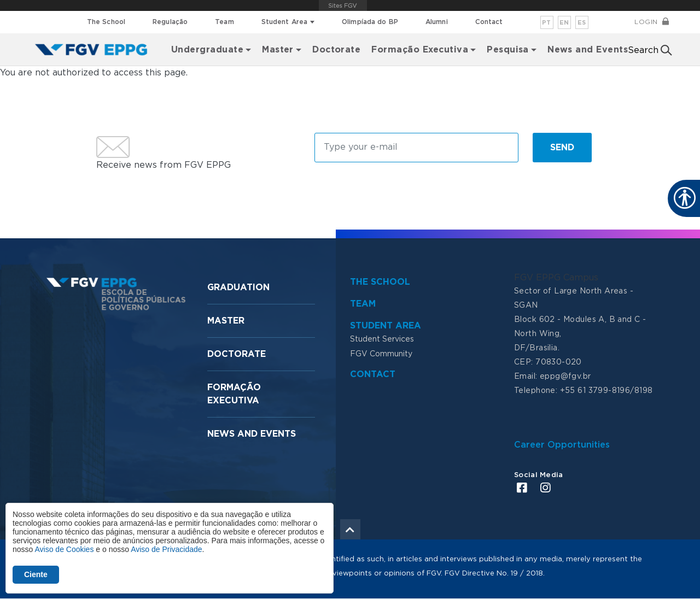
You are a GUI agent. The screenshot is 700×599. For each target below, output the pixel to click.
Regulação (170, 22)
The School (106, 22)
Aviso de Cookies (64, 549)
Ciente (36, 574)
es (582, 23)
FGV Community (381, 354)
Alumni (437, 22)
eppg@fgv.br (565, 377)
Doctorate (336, 50)
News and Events (588, 50)
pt (547, 23)
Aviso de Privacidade (166, 549)
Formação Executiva (420, 50)
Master (226, 321)
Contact (489, 22)
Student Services (382, 339)
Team (224, 22)
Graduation (238, 287)
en (564, 23)
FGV (343, 5)
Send (562, 148)
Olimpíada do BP (370, 22)
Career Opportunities (562, 445)
